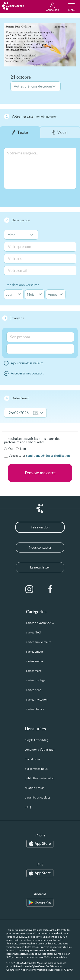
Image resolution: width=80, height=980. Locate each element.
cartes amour (35, 652)
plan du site (32, 759)
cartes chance (35, 709)
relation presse (35, 788)
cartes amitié (34, 661)
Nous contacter (40, 547)
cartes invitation (37, 699)
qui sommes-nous (36, 769)
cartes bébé (34, 690)
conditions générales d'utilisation (48, 456)
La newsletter (40, 567)
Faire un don (40, 527)
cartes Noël (34, 632)
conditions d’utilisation (40, 750)
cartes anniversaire (39, 642)
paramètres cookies (38, 797)
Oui (11, 449)
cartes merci (34, 671)
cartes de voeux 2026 (40, 623)
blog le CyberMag (36, 740)
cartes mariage (36, 680)
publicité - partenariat (39, 778)
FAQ (28, 807)
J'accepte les (39, 456)
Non (23, 449)
